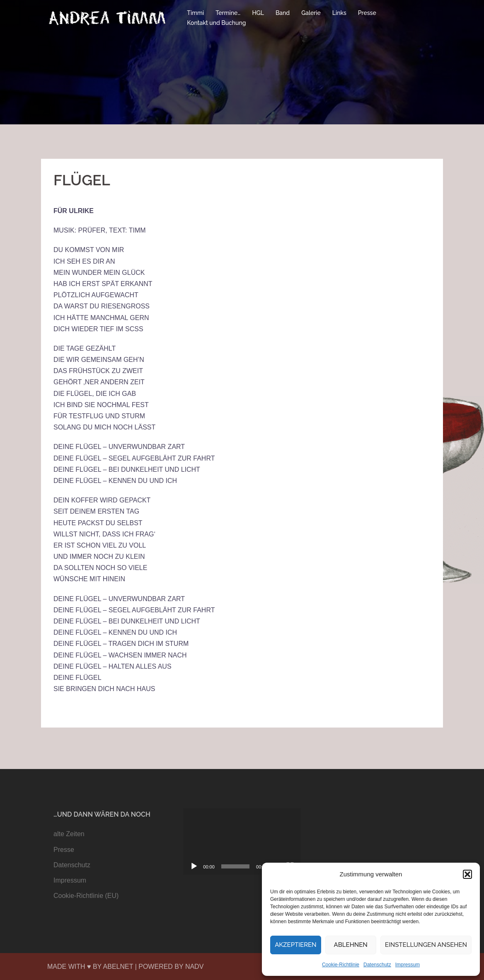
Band (283, 13)
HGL (258, 13)
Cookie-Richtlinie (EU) (86, 896)
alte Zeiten (69, 834)
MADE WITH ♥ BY (75, 967)
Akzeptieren (296, 945)
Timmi (195, 13)
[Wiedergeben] (194, 866)
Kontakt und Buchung (216, 23)
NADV (194, 967)
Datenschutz (377, 965)
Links (339, 13)
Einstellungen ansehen (426, 945)
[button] (467, 874)
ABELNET (118, 967)
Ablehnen (351, 945)
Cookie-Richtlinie (341, 965)
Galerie (311, 13)
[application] (242, 841)
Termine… (228, 13)
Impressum (408, 965)
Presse (367, 13)
